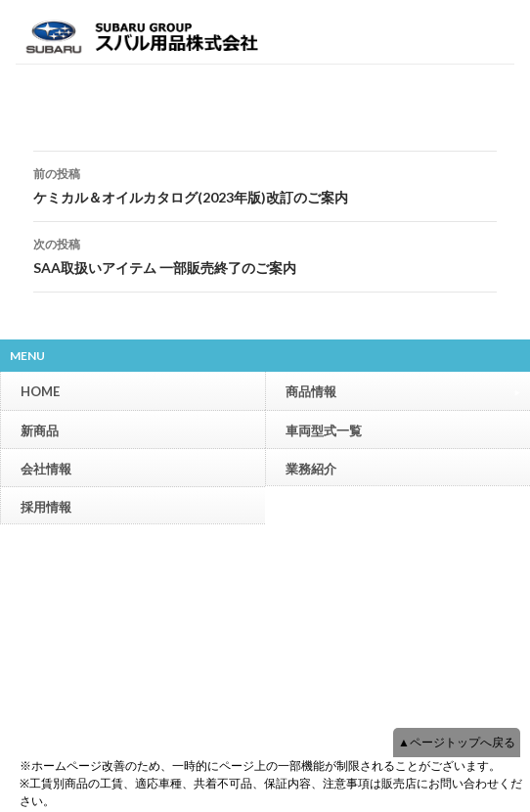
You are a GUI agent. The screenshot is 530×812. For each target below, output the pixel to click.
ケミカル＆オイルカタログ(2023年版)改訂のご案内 (265, 184)
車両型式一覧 (324, 430)
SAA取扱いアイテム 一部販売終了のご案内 (265, 254)
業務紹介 (311, 469)
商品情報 (403, 391)
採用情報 (46, 507)
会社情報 (46, 469)
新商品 (40, 430)
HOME (40, 391)
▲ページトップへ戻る (457, 742)
